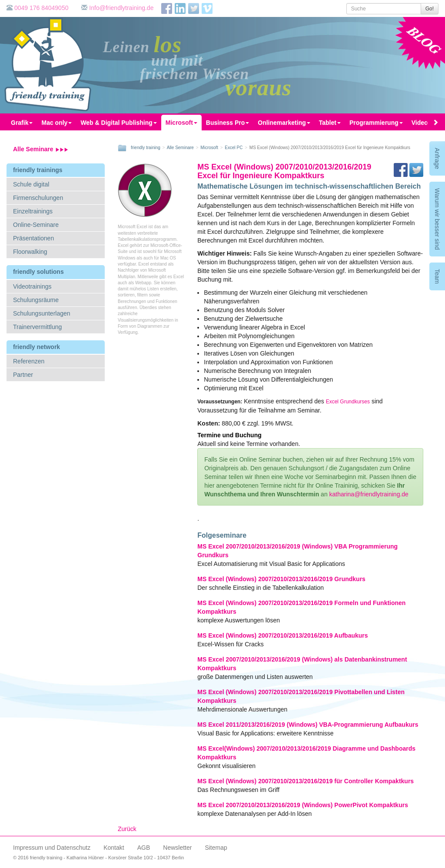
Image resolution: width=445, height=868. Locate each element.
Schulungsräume (36, 300)
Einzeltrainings (33, 211)
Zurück (127, 829)
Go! (430, 9)
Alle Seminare (41, 149)
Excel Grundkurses (348, 402)
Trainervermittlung (37, 327)
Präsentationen (33, 238)
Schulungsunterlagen (42, 313)
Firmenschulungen (38, 198)
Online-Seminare (36, 225)
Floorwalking (30, 252)
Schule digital (31, 184)
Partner (23, 375)
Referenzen (29, 361)
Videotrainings (32, 286)
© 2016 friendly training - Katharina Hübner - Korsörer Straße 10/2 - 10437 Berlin (98, 858)
